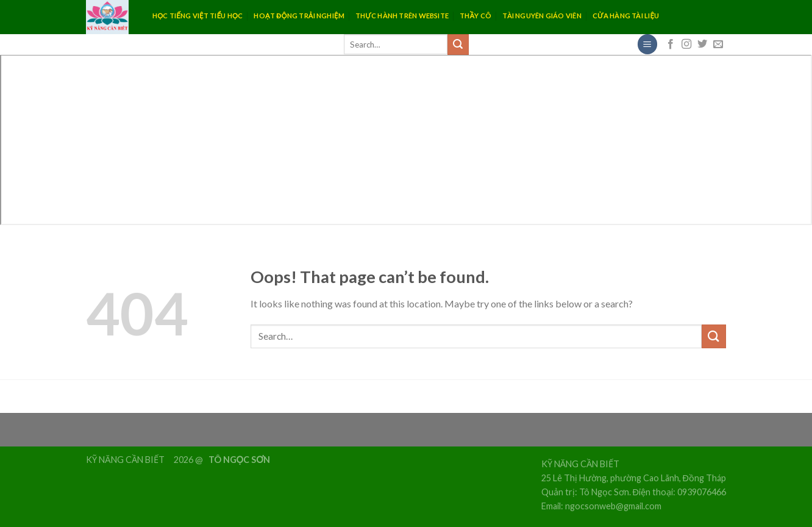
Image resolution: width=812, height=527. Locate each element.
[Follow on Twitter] (702, 45)
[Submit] (458, 45)
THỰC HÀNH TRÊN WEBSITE (402, 16)
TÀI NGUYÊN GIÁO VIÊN (542, 16)
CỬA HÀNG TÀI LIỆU (626, 16)
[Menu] (647, 44)
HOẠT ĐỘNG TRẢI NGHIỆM (299, 16)
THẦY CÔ (475, 16)
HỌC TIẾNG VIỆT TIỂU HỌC (198, 16)
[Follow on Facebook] (671, 45)
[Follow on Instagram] (686, 45)
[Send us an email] (718, 45)
